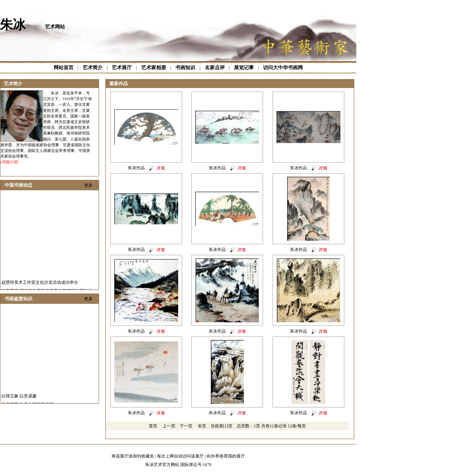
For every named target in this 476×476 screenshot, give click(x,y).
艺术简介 (93, 68)
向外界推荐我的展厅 (226, 456)
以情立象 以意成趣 (19, 401)
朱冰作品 (136, 168)
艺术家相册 (154, 68)
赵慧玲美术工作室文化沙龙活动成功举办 (40, 288)
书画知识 (185, 68)
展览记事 (244, 68)
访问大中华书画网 (283, 68)
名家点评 (215, 68)
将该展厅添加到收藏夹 (133, 456)
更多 (88, 185)
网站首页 (64, 68)
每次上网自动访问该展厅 (180, 456)
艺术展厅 (122, 68)
